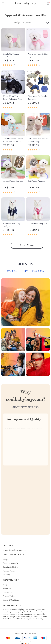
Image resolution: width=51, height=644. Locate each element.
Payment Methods (10, 563)
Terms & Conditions (11, 600)
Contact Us (7, 593)
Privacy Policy (9, 596)
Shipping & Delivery (11, 567)
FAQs (5, 560)
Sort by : (17, 23)
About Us (7, 589)
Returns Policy (9, 571)
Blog (5, 585)
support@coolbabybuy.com (14, 550)
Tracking (6, 575)
